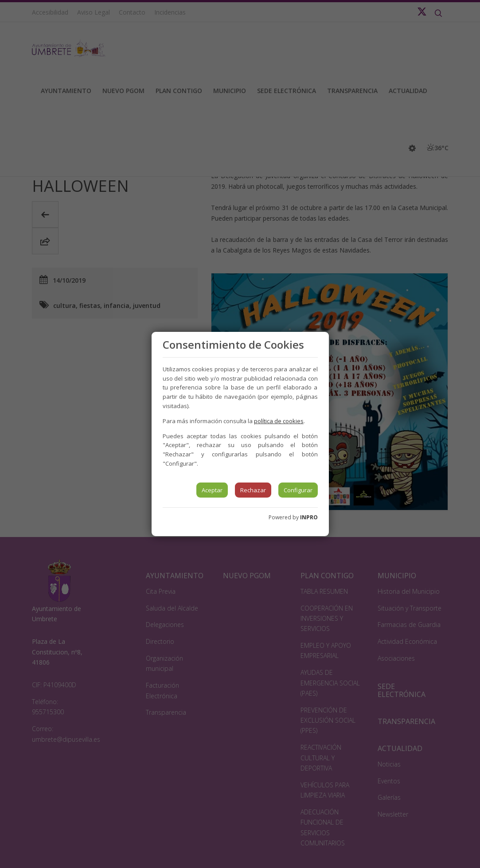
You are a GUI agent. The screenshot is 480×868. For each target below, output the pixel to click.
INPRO (309, 517)
